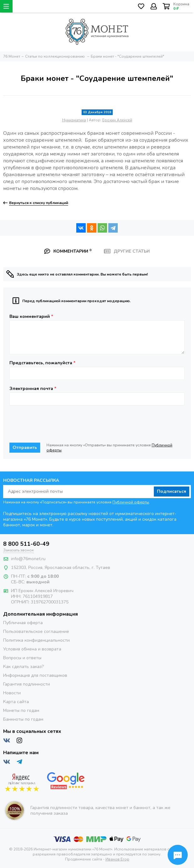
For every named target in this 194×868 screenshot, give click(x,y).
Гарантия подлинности (27, 684)
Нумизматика (74, 120)
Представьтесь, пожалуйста (42, 363)
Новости (12, 693)
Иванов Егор (117, 859)
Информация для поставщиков (35, 675)
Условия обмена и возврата (32, 649)
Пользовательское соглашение (36, 631)
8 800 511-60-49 (26, 544)
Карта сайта (16, 702)
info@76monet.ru (28, 559)
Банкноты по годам (23, 719)
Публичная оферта (23, 623)
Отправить (25, 447)
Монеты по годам (21, 710)
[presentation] (57, 424)
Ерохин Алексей (117, 120)
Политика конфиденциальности (36, 640)
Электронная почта (33, 389)
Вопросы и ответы (22, 658)
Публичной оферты (131, 502)
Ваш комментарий (31, 317)
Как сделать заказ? (23, 667)
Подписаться (172, 491)
